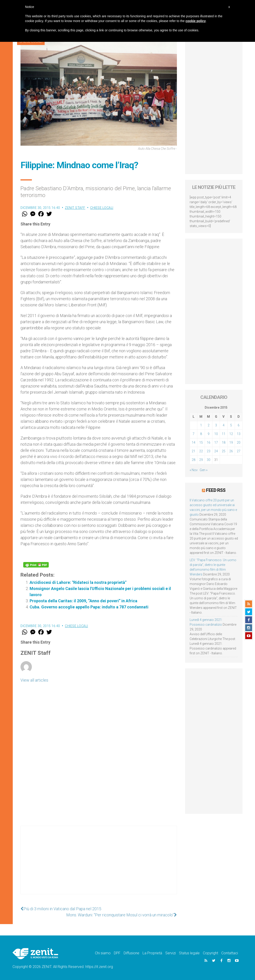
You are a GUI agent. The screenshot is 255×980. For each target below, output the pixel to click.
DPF (117, 953)
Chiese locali (102, 208)
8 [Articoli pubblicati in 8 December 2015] (201, 434)
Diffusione (131, 953)
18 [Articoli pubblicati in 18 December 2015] (224, 442)
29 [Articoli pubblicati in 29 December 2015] (201, 460)
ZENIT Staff (75, 208)
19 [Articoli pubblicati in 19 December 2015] (231, 442)
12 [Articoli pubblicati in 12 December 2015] (231, 434)
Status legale (189, 953)
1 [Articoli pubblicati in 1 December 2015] (201, 425)
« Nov (194, 470)
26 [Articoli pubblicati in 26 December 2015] (231, 451)
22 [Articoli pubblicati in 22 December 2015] (201, 451)
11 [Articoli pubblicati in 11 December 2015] (224, 434)
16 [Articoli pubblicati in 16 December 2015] (209, 442)
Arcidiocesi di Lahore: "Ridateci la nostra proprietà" (78, 582)
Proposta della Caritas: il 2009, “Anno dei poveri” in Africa (83, 601)
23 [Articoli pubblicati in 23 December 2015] (209, 451)
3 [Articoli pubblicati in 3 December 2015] (216, 425)
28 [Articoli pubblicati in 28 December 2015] (194, 460)
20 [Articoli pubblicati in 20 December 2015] (239, 442)
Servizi (171, 953)
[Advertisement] (99, 865)
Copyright (210, 953)
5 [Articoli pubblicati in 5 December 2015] (231, 425)
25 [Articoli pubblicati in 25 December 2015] (224, 451)
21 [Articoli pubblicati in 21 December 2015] (194, 451)
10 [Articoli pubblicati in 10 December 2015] (216, 434)
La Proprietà (152, 953)
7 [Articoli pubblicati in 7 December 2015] (194, 434)
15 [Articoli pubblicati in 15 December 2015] (201, 442)
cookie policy (196, 21)
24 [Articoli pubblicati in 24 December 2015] (216, 451)
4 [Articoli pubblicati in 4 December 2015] (224, 425)
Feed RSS (216, 490)
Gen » (204, 470)
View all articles (34, 680)
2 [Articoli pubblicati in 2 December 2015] (209, 425)
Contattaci (230, 953)
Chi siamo (103, 953)
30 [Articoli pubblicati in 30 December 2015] (209, 460)
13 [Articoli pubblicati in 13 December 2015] (239, 434)
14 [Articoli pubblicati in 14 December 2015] (194, 442)
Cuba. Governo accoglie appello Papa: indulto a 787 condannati (89, 607)
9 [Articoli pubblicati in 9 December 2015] (209, 434)
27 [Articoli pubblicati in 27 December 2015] (239, 451)
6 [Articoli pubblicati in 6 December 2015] (239, 425)
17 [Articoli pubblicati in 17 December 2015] (216, 442)
